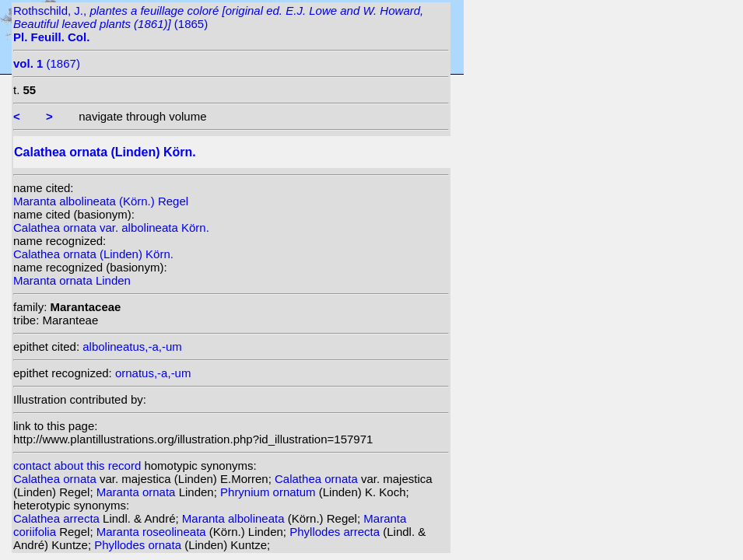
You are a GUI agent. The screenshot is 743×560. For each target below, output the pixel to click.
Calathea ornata (56, 479)
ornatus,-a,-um (153, 373)
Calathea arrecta (58, 518)
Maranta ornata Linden (72, 280)
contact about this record (77, 465)
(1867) (47, 63)
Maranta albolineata (235, 518)
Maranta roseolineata (153, 532)
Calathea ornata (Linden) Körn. (93, 254)
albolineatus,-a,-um (132, 346)
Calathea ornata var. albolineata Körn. (111, 227)
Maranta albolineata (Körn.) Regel (101, 201)
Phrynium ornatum (270, 492)
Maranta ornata (138, 492)
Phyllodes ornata (139, 545)
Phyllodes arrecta (336, 532)
